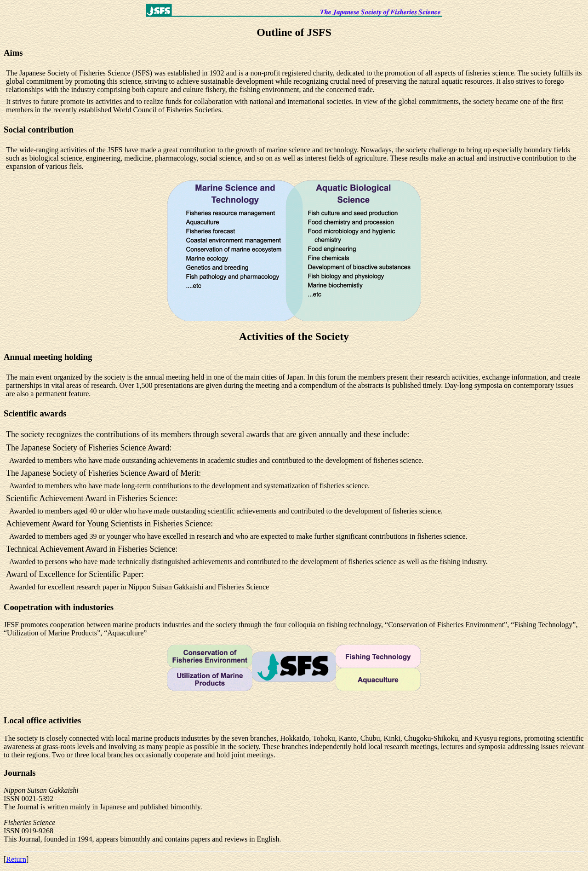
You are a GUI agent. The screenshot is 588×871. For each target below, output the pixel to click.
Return (16, 859)
